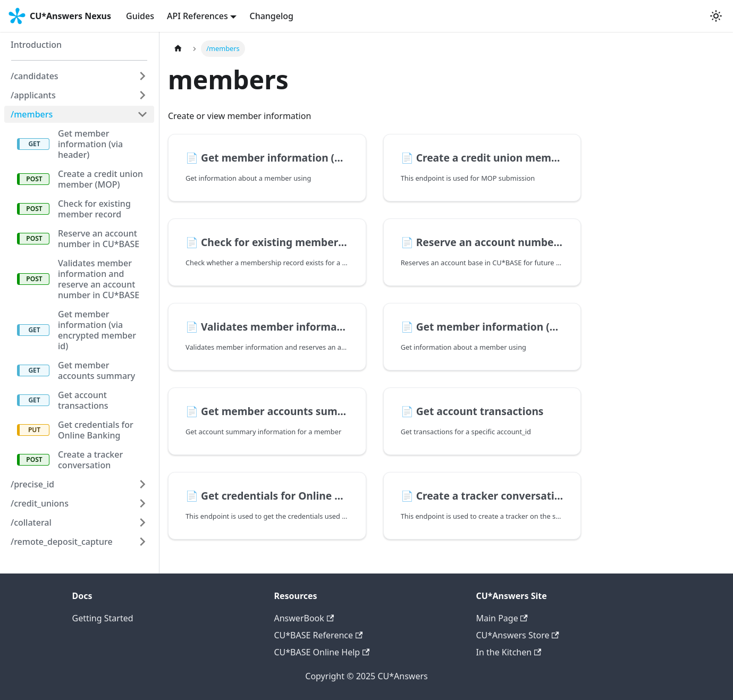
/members (32, 114)
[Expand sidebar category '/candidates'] (142, 76)
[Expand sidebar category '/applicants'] (142, 95)
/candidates (35, 76)
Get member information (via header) (90, 144)
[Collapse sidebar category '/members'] (142, 114)
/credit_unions (40, 503)
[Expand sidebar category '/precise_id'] (142, 484)
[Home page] (178, 49)
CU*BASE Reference (319, 635)
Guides (140, 16)
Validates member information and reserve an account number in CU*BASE (99, 279)
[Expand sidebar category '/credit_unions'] (142, 503)
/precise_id (32, 484)
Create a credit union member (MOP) (100, 179)
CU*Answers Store (518, 635)
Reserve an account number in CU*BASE (99, 239)
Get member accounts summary (96, 370)
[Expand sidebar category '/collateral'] (142, 522)
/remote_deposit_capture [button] (62, 542)
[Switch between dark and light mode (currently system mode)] (716, 16)
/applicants (33, 95)
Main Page (502, 618)
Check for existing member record (94, 209)
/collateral (31, 522)
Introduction (36, 45)
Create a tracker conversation (90, 460)
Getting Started (103, 618)
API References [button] (197, 16)
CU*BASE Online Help (322, 652)
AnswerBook (304, 618)
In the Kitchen (509, 652)
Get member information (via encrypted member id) (97, 330)
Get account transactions (83, 400)
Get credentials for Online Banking (96, 430)
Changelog (271, 16)
